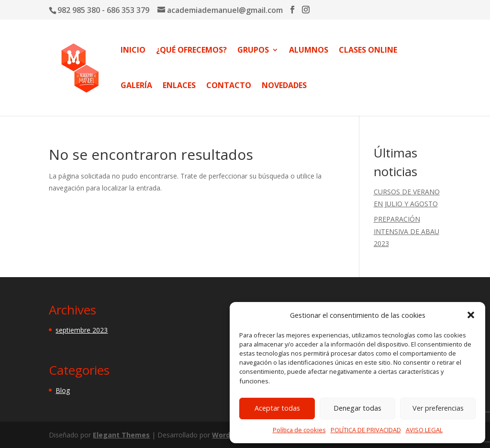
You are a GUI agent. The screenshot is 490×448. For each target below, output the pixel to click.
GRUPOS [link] (253, 50)
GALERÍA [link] (136, 85)
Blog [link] (63, 390)
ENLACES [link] (179, 85)
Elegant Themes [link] (121, 435)
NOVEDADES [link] (284, 85)
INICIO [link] (133, 50)
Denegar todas (357, 408)
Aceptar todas (277, 408)
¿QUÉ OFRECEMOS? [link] (191, 50)
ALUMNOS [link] (309, 50)
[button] (471, 315)
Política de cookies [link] (299, 430)
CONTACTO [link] (229, 85)
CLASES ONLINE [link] (368, 50)
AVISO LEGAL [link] (424, 430)
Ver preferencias (438, 408)
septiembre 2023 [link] (82, 330)
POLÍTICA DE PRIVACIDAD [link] (366, 430)
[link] (79, 67)
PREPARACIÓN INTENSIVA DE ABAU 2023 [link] (406, 231)
